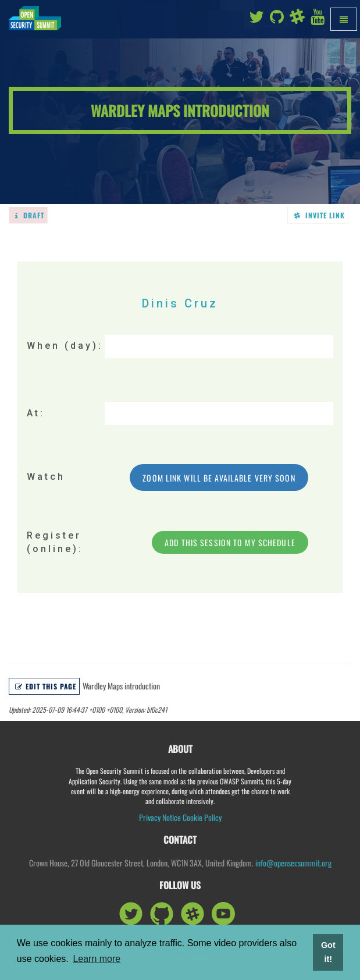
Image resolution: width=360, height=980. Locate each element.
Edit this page (46, 686)
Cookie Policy (202, 817)
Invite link (320, 215)
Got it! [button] (328, 952)
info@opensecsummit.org (293, 863)
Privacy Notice (160, 817)
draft (30, 215)
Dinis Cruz (180, 303)
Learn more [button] (97, 959)
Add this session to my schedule (230, 542)
